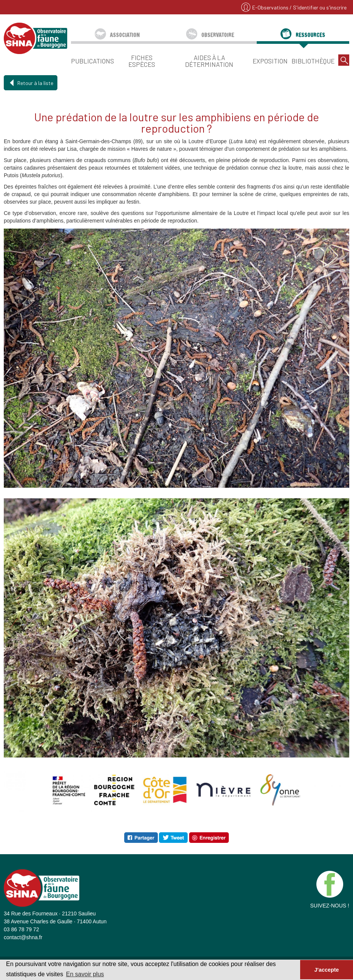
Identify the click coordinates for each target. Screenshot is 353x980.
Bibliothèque (313, 61)
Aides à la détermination (209, 61)
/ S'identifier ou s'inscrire (318, 7)
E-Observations (271, 7)
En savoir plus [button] (85, 974)
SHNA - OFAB (35, 38)
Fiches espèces (142, 61)
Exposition (270, 61)
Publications (92, 61)
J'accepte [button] (326, 970)
